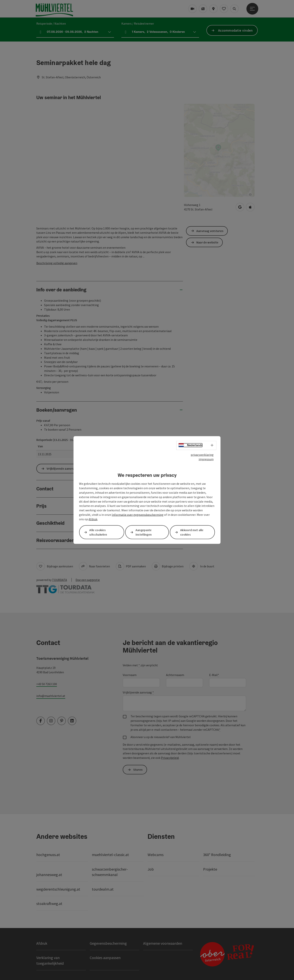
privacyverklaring (202, 455)
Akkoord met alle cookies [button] (192, 532)
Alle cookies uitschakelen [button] (98, 532)
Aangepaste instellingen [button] (144, 532)
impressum (206, 459)
